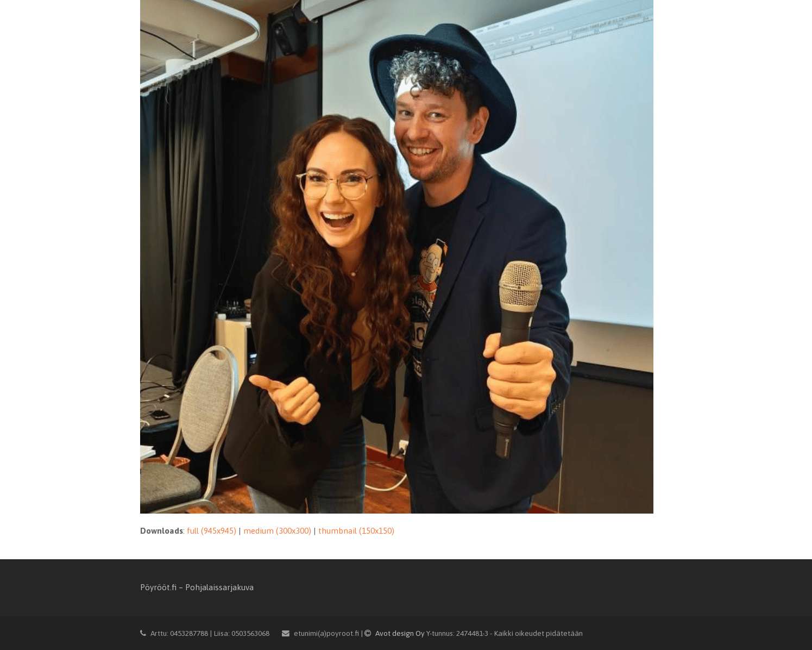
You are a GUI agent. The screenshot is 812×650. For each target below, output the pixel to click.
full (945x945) (212, 531)
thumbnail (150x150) (356, 531)
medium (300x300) (277, 531)
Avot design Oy (395, 633)
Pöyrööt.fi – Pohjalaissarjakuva (197, 587)
